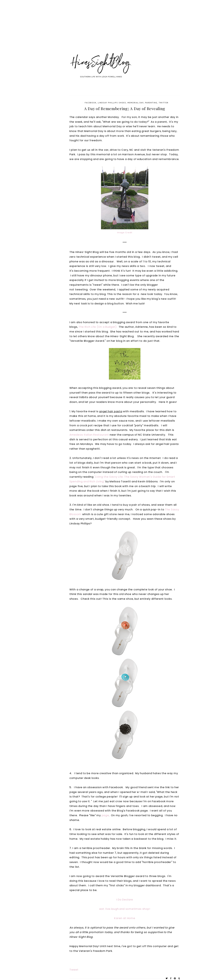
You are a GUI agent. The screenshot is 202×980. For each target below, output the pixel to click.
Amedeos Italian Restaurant (89, 435)
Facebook (91, 103)
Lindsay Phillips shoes (112, 103)
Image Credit (125, 233)
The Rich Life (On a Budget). (98, 327)
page (105, 815)
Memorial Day (136, 103)
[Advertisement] (95, 30)
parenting (151, 103)
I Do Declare (125, 900)
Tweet (74, 970)
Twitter (164, 103)
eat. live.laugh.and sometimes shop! (125, 909)
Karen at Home (125, 918)
